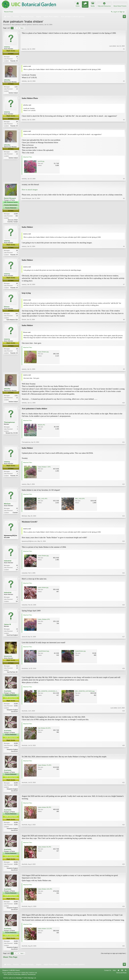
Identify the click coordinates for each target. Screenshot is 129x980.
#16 (124, 606)
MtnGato (7, 505)
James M (7, 626)
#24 (124, 912)
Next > (22, 28)
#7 (124, 289)
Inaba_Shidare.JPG (44, 621)
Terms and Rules (121, 976)
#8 (124, 321)
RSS (126, 973)
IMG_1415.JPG (43, 500)
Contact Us (108, 973)
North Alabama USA (12, 321)
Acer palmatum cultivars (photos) (22, 25)
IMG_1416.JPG (80, 500)
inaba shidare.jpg (43, 589)
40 (17, 567)
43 (17, 510)
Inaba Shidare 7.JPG (44, 468)
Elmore (7, 308)
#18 (124, 673)
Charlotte (15, 514)
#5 (124, 222)
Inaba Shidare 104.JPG (45, 892)
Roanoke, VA (14, 61)
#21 (124, 793)
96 (17, 667)
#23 (124, 872)
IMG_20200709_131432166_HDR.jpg (49, 693)
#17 (124, 638)
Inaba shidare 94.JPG (44, 849)
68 (17, 57)
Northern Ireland (13, 93)
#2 (124, 93)
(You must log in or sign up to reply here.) (113, 956)
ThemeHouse (31, 978)
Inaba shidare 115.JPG (45, 932)
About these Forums (120, 6)
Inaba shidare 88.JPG (44, 810)
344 (17, 315)
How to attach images (30, 190)
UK (17, 571)
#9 (124, 370)
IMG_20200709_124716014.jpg (85, 693)
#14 (124, 543)
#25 (124, 952)
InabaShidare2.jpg (43, 652)
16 (17, 630)
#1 (124, 61)
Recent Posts (9, 12)
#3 (124, 126)
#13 (124, 517)
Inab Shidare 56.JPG (44, 730)
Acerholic (8, 693)
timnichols (8, 658)
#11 (124, 444)
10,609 (16, 214)
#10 (124, 404)
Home (118, 973)
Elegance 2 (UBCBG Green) (11, 973)
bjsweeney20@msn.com (10, 538)
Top (122, 973)
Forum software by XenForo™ (20, 976)
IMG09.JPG (41, 426)
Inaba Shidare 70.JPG (45, 767)
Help (114, 973)
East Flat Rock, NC (12, 673)
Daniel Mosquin (10, 199)
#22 (124, 832)
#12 (124, 486)
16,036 (16, 705)
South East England (12, 636)
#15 (124, 574)
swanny (41, 25)
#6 (124, 255)
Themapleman (9, 424)
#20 (124, 753)
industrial (8, 562)
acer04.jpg (41, 162)
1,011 (16, 87)
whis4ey (7, 80)
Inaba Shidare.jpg (43, 353)
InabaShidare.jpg (80, 652)
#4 (124, 179)
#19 (124, 713)
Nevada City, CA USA (12, 434)
